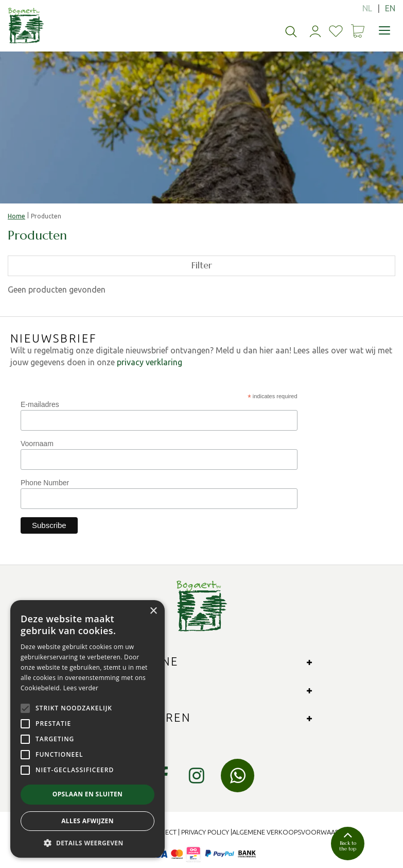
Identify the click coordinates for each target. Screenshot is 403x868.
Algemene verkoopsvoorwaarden (292, 832)
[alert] (87, 729)
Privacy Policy (205, 832)
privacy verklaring (150, 362)
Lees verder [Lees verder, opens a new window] (81, 688)
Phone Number (45, 483)
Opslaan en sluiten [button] (88, 794)
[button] (87, 843)
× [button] (153, 611)
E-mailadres (40, 404)
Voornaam (37, 444)
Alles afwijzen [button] (87, 821)
